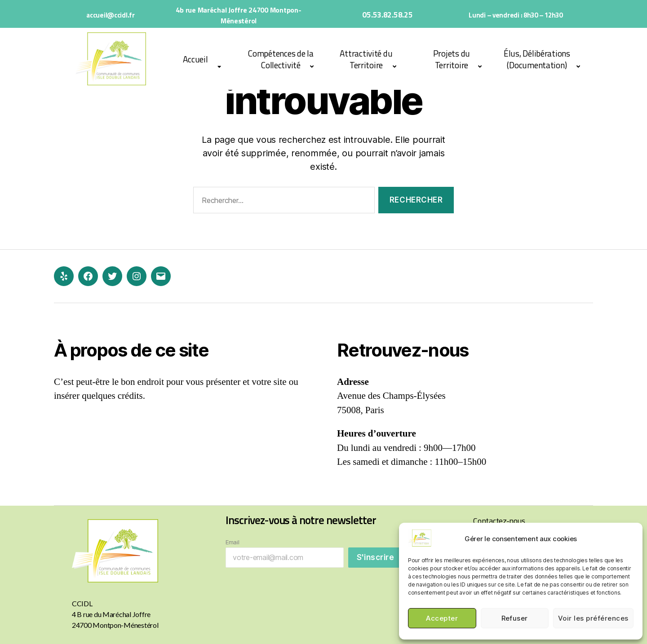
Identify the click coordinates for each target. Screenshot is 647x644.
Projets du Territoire (452, 59)
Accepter (442, 618)
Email (233, 542)
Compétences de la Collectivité (281, 59)
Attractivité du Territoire (366, 59)
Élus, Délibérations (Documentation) (537, 59)
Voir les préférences (593, 618)
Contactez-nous (499, 521)
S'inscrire (376, 557)
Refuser (515, 618)
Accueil (195, 59)
